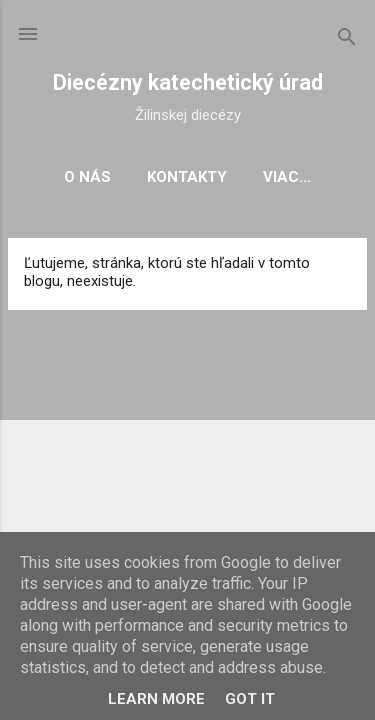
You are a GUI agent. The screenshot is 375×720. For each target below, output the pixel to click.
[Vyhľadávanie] (347, 40)
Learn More (156, 699)
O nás (87, 177)
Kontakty (187, 177)
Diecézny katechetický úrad (188, 82)
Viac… (287, 177)
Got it (250, 699)
